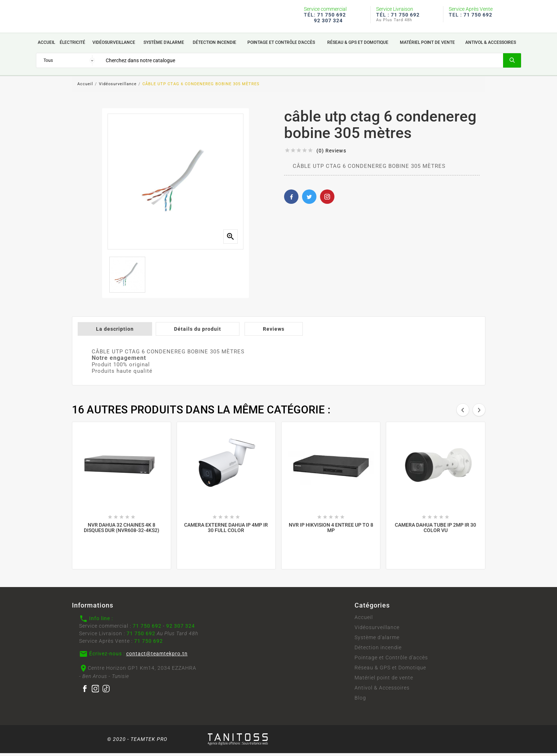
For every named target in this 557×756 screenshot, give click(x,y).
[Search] (301, 63)
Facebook (291, 200)
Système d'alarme (377, 640)
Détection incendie (378, 650)
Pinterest (327, 200)
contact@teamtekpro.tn (157, 656)
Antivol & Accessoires (382, 691)
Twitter (309, 200)
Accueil (364, 620)
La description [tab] (115, 332)
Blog (360, 701)
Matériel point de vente (384, 681)
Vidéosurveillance (377, 630)
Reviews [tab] (274, 332)
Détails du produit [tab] (198, 332)
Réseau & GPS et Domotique (390, 670)
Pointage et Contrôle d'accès (391, 660)
